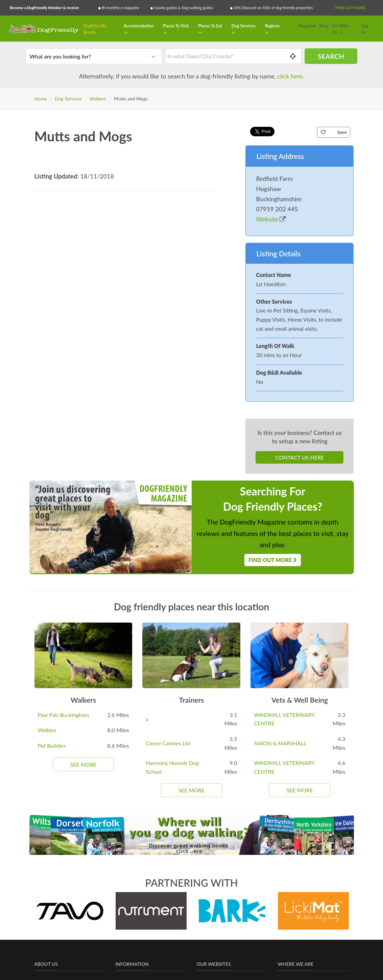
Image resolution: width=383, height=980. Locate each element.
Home (41, 99)
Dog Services (244, 26)
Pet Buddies (52, 745)
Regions (272, 26)
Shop (324, 26)
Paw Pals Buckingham (64, 715)
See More (83, 764)
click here (290, 76)
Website (271, 219)
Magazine (307, 26)
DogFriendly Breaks (95, 29)
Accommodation (139, 26)
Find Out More (350, 8)
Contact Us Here (300, 457)
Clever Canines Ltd (168, 743)
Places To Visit (176, 26)
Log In (365, 29)
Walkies (47, 730)
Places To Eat (210, 26)
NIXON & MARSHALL (280, 743)
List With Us (340, 29)
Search (331, 56)
